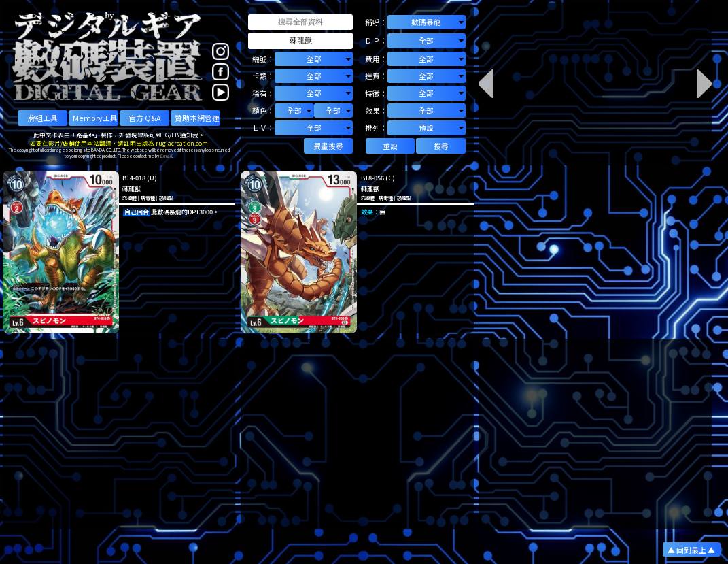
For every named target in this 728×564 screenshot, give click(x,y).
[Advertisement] (119, 434)
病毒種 (148, 198)
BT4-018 (134, 178)
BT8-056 (372, 178)
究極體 (129, 198)
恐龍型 (166, 198)
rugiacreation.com (182, 143)
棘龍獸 (132, 188)
